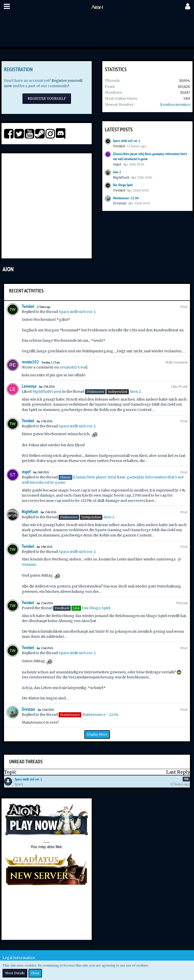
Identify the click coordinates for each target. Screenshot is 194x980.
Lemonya (29, 386)
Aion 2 (117, 172)
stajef (117, 164)
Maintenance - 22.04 (126, 198)
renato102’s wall (74, 367)
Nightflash (121, 177)
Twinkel (119, 146)
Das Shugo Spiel (123, 185)
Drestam (120, 203)
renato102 (30, 362)
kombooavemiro (175, 105)
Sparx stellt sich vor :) (127, 141)
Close (35, 973)
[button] (7, 6)
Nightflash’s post (47, 391)
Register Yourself (47, 99)
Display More (97, 734)
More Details (15, 973)
